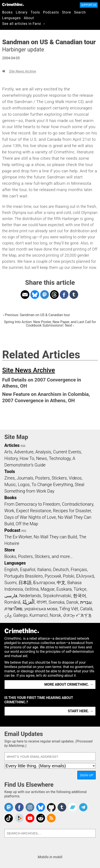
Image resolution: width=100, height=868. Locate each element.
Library (22, 12)
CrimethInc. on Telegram (83, 807)
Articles (12, 445)
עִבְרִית (86, 602)
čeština (32, 589)
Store (66, 12)
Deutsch (61, 570)
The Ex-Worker (18, 537)
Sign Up (87, 775)
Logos (24, 485)
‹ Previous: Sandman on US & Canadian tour (36, 315)
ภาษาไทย (13, 609)
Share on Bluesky (35, 295)
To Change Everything (52, 485)
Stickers (59, 478)
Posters (42, 478)
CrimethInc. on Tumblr (62, 807)
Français (79, 570)
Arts (8, 452)
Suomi (10, 583)
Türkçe (80, 589)
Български (44, 583)
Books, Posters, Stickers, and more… (38, 556)
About (29, 18)
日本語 (25, 583)
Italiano (44, 570)
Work (9, 511)
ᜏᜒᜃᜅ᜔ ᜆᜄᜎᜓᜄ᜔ (77, 615)
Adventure (24, 452)
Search (80, 12)
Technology (60, 458)
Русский (53, 576)
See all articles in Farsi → (24, 24)
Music (10, 485)
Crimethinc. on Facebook (19, 807)
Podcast (12, 530)
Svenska (56, 602)
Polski (68, 576)
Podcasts (51, 12)
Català (86, 609)
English (11, 570)
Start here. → (81, 711)
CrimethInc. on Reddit (41, 818)
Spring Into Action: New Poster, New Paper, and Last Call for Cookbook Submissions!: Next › (50, 324)
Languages (12, 18)
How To (27, 458)
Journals (25, 478)
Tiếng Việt (69, 609)
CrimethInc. (13, 4)
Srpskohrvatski (57, 596)
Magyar (47, 589)
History (11, 458)
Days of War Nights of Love (30, 517)
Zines (10, 478)
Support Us (89, 5)
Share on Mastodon (45, 295)
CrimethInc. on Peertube (19, 818)
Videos (75, 478)
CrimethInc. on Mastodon (9, 807)
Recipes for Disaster (72, 511)
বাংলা (42, 602)
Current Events (67, 452)
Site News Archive (22, 71)
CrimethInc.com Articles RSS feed (51, 818)
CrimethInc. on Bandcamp (73, 807)
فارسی (11, 596)
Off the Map (27, 524)
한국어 (80, 596)
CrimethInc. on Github (51, 807)
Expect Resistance (34, 511)
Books (7, 12)
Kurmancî (38, 615)
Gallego (20, 615)
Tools (35, 12)
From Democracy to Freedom (32, 504)
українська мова (41, 609)
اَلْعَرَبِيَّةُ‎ (28, 602)
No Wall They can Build (55, 537)
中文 (61, 583)
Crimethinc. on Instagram (30, 807)
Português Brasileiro (23, 576)
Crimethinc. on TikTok (9, 818)
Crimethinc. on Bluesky (41, 807)
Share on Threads (54, 295)
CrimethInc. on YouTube (30, 818)
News (42, 458)
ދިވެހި (8, 615)
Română (12, 602)
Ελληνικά (85, 576)
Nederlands (30, 596)
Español (28, 570)
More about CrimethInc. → (69, 684)
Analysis (43, 452)
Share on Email (25, 295)
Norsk (55, 615)
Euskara (64, 589)
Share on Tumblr (74, 295)
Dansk (72, 602)
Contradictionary (78, 504)
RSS (23, 446)
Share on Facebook (64, 295)
